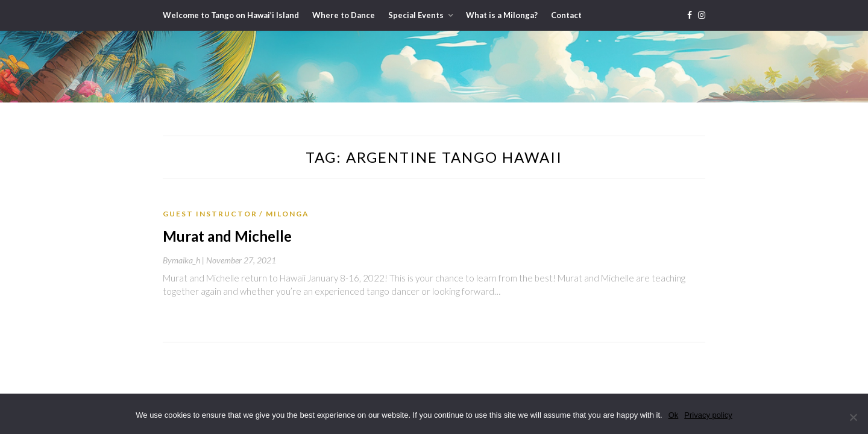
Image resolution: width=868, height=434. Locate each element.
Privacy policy (708, 415)
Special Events (416, 15)
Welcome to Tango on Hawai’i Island (231, 15)
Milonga (288, 214)
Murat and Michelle (227, 236)
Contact (566, 15)
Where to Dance (344, 15)
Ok (674, 415)
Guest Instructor (210, 214)
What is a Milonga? (502, 15)
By (184, 260)
